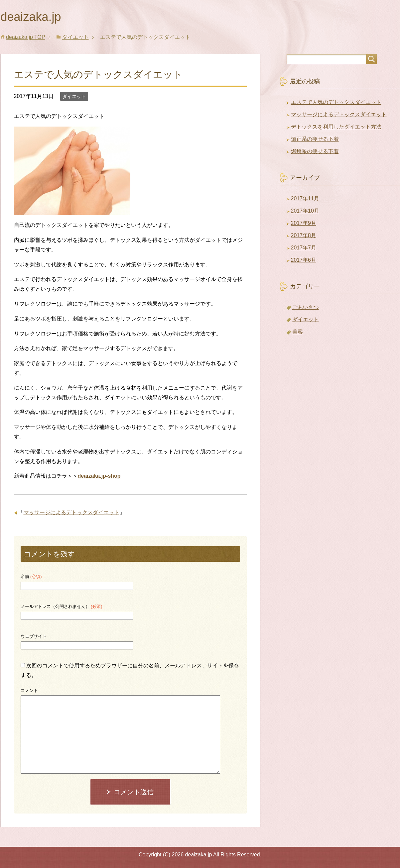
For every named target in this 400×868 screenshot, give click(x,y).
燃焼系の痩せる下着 (315, 151)
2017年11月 (305, 198)
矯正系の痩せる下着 (315, 139)
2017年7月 (304, 248)
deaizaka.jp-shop (99, 476)
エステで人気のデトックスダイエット (336, 102)
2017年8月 (304, 235)
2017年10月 (305, 211)
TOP (26, 37)
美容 (298, 332)
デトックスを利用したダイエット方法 (336, 127)
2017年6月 (304, 260)
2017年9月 (304, 223)
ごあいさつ (306, 307)
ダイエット (74, 96)
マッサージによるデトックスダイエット (71, 512)
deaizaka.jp (31, 17)
